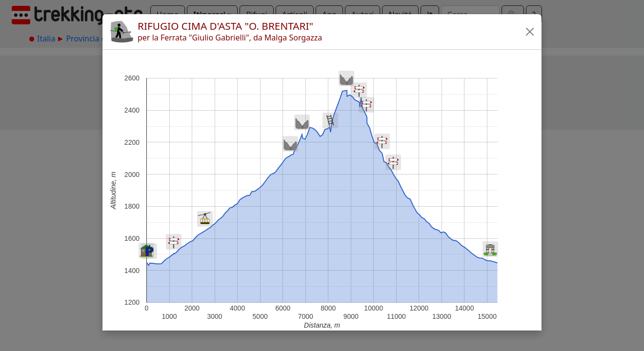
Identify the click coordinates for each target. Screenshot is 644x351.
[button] (530, 32)
